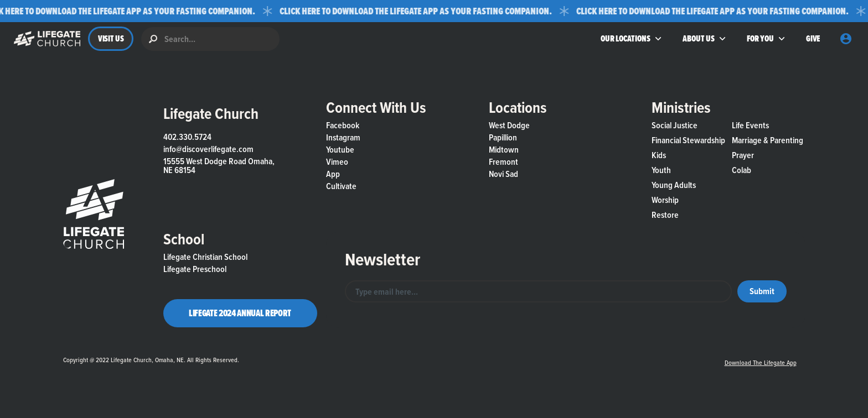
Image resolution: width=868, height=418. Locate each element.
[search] (210, 39)
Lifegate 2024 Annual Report (240, 313)
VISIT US (111, 38)
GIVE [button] (813, 38)
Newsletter (383, 259)
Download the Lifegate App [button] (761, 363)
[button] (434, 11)
